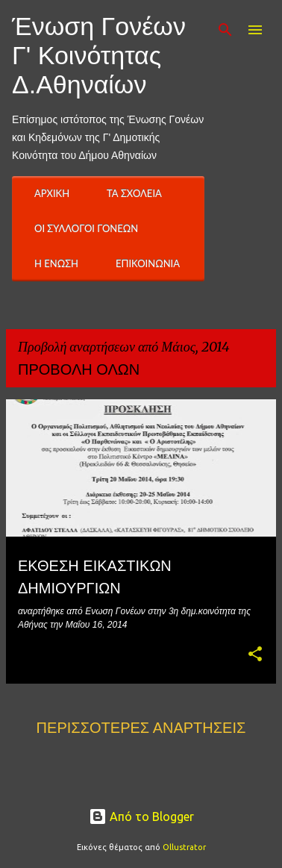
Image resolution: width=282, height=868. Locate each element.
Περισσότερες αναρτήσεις (141, 728)
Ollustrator (184, 847)
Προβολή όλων (79, 369)
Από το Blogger (141, 817)
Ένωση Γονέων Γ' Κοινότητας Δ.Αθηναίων (99, 55)
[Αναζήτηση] (225, 30)
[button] (255, 655)
